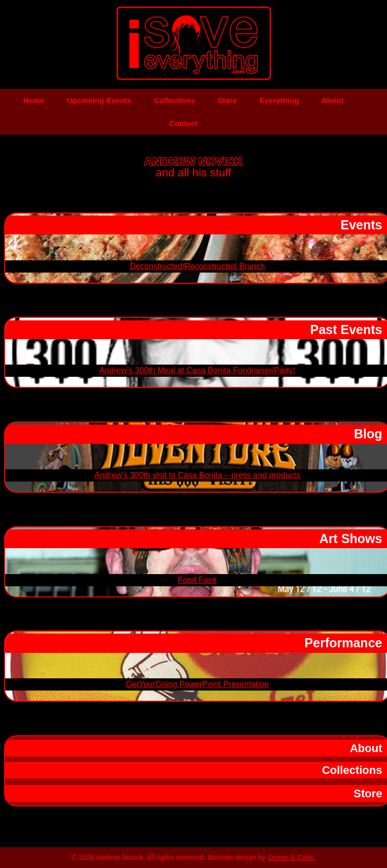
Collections (174, 100)
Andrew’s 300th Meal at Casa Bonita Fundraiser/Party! (198, 370)
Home (34, 100)
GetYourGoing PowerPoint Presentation (197, 684)
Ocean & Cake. (292, 857)
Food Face (197, 580)
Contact (183, 123)
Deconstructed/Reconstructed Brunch (198, 266)
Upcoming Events (99, 100)
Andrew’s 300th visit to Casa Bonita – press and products (197, 475)
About (332, 100)
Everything (279, 100)
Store (227, 100)
